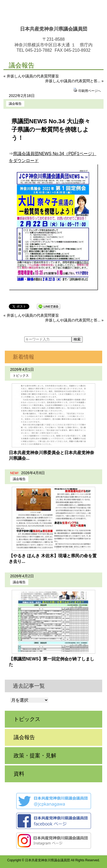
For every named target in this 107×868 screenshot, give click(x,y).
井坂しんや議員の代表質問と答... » (74, 81)
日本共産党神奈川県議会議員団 (54, 29)
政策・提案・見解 (35, 755)
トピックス (21, 376)
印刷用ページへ (90, 91)
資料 (19, 774)
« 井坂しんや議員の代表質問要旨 (31, 76)
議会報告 (15, 104)
